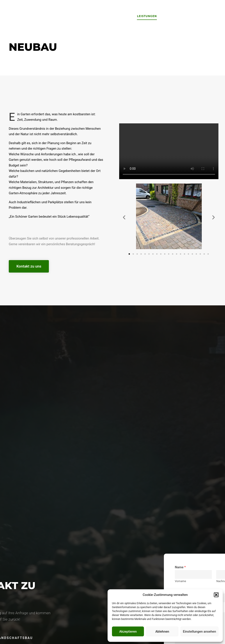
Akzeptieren (128, 632)
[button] (216, 595)
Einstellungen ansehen (199, 632)
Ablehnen (162, 632)
